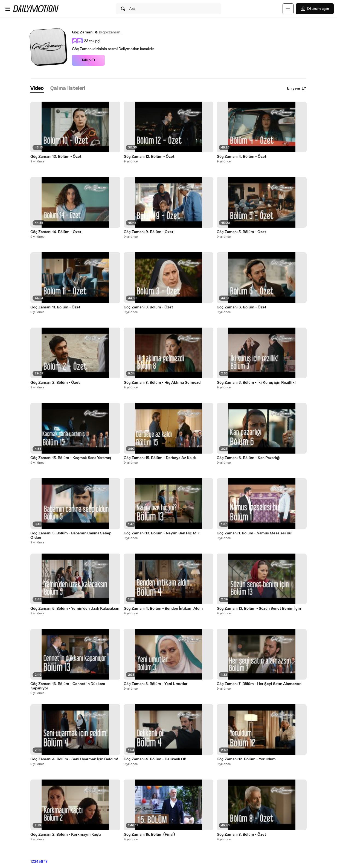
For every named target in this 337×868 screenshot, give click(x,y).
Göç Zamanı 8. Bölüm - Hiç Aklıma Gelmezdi (163, 383)
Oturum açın (315, 9)
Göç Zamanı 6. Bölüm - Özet (242, 307)
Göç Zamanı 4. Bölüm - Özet (242, 157)
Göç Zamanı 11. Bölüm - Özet (55, 307)
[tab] (37, 89)
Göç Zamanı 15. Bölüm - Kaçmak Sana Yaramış (71, 458)
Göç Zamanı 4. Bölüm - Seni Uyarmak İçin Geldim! (74, 759)
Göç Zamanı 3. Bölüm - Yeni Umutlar (156, 684)
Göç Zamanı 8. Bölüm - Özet (241, 835)
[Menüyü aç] (8, 9)
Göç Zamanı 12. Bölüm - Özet (149, 157)
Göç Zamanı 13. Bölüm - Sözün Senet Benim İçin (259, 609)
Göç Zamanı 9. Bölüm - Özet (149, 232)
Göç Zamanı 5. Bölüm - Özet (241, 232)
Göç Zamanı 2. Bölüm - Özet (55, 383)
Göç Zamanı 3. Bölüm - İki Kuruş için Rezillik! (256, 383)
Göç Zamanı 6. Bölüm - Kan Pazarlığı (249, 458)
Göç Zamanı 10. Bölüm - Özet (56, 157)
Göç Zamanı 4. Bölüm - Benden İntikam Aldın (163, 609)
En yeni (297, 88)
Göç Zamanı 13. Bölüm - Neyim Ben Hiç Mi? (162, 533)
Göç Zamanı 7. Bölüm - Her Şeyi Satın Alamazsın (259, 684)
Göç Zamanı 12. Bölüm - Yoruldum (246, 759)
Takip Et (88, 60)
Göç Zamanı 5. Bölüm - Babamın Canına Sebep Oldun (71, 535)
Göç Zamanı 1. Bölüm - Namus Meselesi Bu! (255, 533)
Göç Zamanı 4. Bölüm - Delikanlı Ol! (155, 759)
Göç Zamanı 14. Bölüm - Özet (56, 232)
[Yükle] (288, 9)
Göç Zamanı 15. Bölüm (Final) (149, 835)
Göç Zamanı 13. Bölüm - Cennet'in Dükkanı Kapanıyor (68, 686)
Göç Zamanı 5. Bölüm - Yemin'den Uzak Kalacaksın (75, 609)
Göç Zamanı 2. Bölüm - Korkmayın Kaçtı (66, 835)
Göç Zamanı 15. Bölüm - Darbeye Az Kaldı (160, 458)
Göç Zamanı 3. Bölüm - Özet (148, 307)
